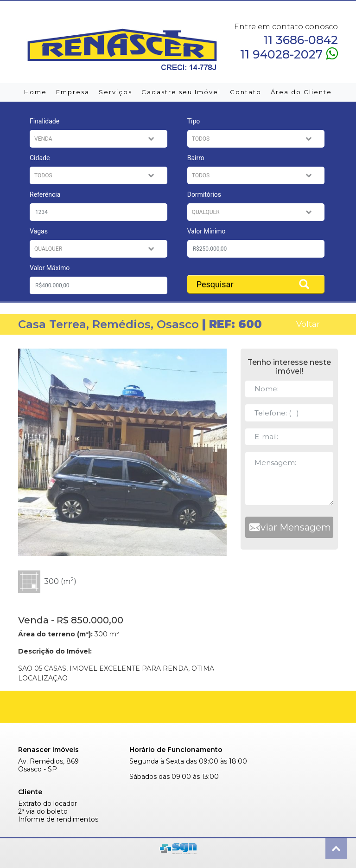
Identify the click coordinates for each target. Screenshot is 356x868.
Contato (246, 92)
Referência (45, 194)
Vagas (39, 231)
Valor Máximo (50, 268)
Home (35, 92)
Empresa (73, 92)
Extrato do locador (48, 804)
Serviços (115, 92)
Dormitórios (204, 194)
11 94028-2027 (289, 54)
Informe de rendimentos (58, 819)
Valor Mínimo (207, 231)
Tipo (194, 121)
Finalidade (44, 121)
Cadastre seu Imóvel (181, 92)
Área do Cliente (301, 92)
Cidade (40, 158)
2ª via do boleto (43, 812)
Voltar (308, 324)
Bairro (196, 158)
